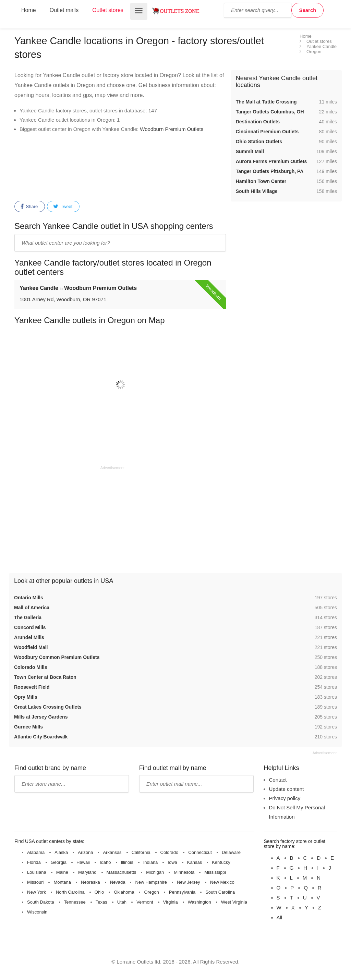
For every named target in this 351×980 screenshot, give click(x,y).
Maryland (87, 872)
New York (37, 892)
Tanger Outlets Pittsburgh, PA (270, 171)
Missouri (35, 882)
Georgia (59, 862)
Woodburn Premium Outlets (172, 129)
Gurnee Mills (28, 727)
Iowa (172, 862)
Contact (278, 780)
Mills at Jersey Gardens (41, 717)
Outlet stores (108, 10)
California (141, 852)
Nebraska (90, 882)
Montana (62, 882)
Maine (62, 872)
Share (29, 207)
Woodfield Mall (31, 647)
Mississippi (215, 872)
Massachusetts (122, 872)
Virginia (171, 902)
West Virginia (234, 902)
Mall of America (32, 608)
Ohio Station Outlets (259, 142)
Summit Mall (250, 151)
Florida (34, 862)
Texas (101, 902)
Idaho (105, 862)
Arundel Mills (29, 637)
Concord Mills (30, 627)
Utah (122, 902)
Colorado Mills (31, 667)
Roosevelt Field (32, 687)
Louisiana (37, 872)
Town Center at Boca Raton (45, 677)
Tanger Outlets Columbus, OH (270, 112)
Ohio (99, 892)
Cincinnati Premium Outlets (267, 132)
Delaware (231, 852)
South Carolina (220, 892)
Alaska (61, 852)
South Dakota (41, 902)
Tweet (63, 207)
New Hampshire (151, 882)
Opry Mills (26, 697)
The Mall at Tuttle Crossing (266, 102)
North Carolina (70, 892)
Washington (199, 902)
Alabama (36, 852)
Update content (287, 789)
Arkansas (112, 852)
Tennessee (75, 902)
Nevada (118, 882)
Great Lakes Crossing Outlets (48, 707)
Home (29, 10)
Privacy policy (285, 798)
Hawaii (83, 862)
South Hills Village (257, 191)
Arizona (85, 852)
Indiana (151, 862)
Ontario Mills (29, 598)
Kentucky (221, 862)
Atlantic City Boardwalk (41, 737)
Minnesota (184, 872)
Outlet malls (64, 10)
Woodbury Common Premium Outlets (57, 657)
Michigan (155, 872)
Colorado (170, 852)
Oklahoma (124, 892)
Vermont (145, 902)
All (280, 917)
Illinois (127, 862)
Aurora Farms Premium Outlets (271, 161)
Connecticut (200, 852)
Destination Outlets (258, 122)
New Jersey (189, 882)
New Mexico (222, 882)
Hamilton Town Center (261, 181)
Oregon (151, 892)
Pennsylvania (182, 892)
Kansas (195, 862)
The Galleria (28, 617)
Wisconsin (37, 912)
